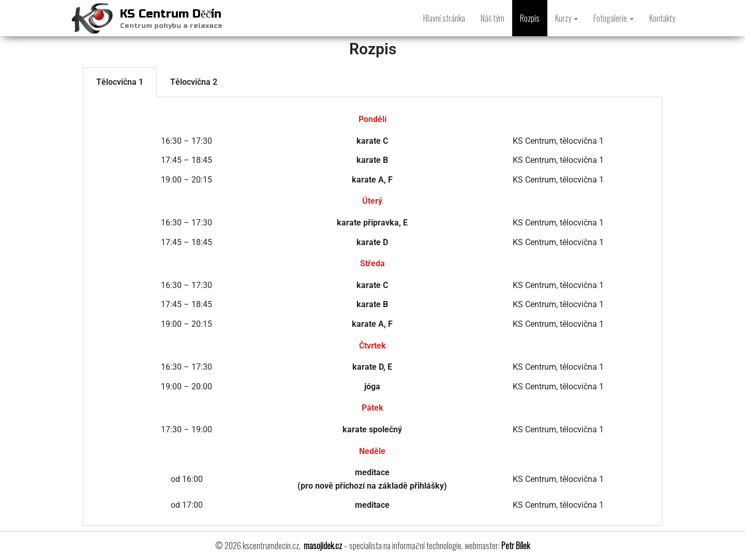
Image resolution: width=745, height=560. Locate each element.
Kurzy (567, 18)
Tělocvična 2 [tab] (194, 82)
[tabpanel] (373, 312)
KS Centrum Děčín (171, 14)
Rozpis (530, 18)
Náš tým (493, 18)
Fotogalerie (614, 18)
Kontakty (662, 18)
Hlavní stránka (444, 18)
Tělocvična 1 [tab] (120, 82)
